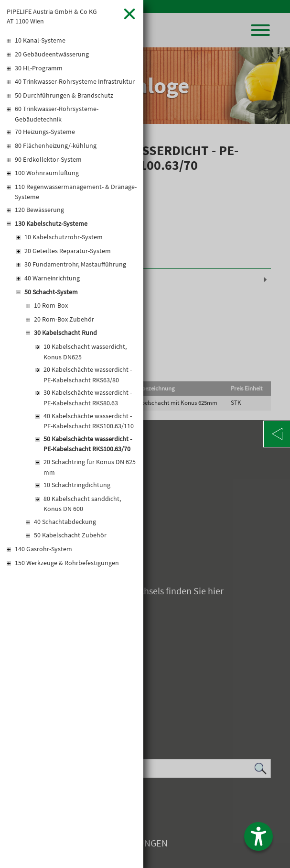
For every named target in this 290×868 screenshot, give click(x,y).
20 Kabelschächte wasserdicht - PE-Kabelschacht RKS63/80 (88, 375)
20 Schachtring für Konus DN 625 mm (90, 467)
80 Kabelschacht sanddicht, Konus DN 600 (82, 504)
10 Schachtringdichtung (77, 485)
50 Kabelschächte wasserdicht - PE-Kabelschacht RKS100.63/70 (88, 444)
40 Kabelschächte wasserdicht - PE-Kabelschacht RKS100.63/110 (89, 421)
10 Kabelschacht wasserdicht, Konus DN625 (85, 352)
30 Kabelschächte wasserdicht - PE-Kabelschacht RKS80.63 (88, 398)
